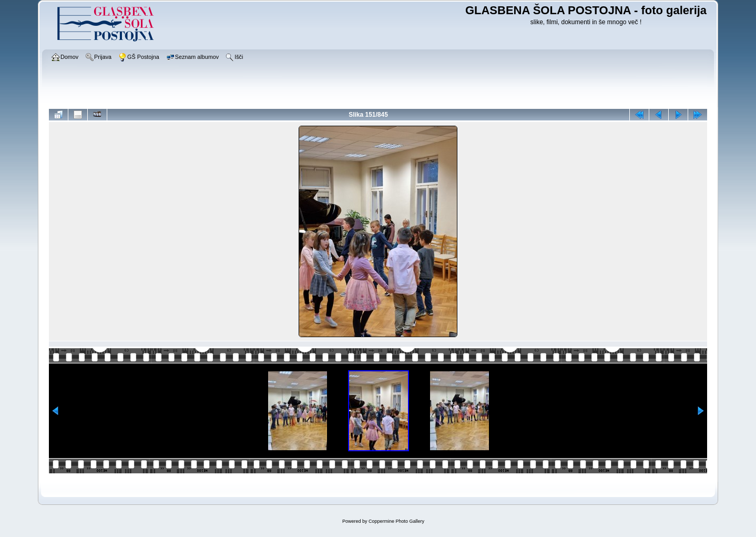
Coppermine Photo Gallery (396, 521)
